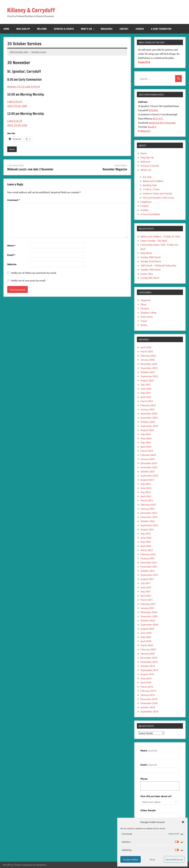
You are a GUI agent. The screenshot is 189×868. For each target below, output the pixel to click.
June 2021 (146, 587)
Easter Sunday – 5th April (154, 240)
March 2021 (147, 600)
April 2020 (146, 641)
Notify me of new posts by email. (28, 280)
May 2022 (146, 542)
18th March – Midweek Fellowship (158, 265)
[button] (183, 822)
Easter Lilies (147, 274)
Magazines (107, 29)
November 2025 (149, 368)
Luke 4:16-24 (32, 86)
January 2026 (148, 360)
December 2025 (149, 364)
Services (145, 308)
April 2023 (146, 496)
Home (6, 29)
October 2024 (148, 422)
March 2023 (147, 500)
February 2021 (148, 604)
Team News (147, 317)
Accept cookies (131, 859)
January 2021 (148, 608)
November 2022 (149, 517)
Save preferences (174, 859)
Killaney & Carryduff (32, 10)
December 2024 (149, 413)
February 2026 (148, 355)
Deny (152, 859)
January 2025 (148, 409)
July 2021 (146, 583)
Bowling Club (150, 185)
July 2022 (146, 533)
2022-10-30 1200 (17, 125)
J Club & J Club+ (151, 189)
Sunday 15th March (151, 269)
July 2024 (146, 434)
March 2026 (147, 351)
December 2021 (149, 562)
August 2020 (147, 629)
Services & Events (64, 29)
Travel (144, 321)
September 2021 (149, 575)
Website (12, 264)
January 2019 (148, 695)
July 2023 (146, 484)
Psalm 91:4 (144, 62)
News (12, 149)
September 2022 (149, 525)
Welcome (42, 29)
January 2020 (148, 653)
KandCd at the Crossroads (162, 123)
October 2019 (148, 666)
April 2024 (146, 446)
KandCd (152, 127)
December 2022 (149, 513)
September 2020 (149, 624)
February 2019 (148, 691)
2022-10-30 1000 (17, 106)
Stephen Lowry (39, 52)
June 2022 (146, 538)
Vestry (144, 325)
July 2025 (146, 384)
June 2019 (146, 678)
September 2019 (149, 670)
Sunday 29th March (151, 257)
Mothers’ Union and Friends (157, 193)
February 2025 (148, 405)
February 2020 (148, 649)
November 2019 (149, 662)
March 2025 (147, 401)
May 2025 (146, 393)
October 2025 (148, 372)
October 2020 (148, 620)
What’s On (88, 29)
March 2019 (147, 687)
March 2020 (147, 645)
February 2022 (148, 554)
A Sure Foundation (161, 29)
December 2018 (149, 699)
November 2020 (149, 616)
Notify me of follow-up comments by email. (34, 273)
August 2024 (147, 430)
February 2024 (148, 455)
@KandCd (145, 131)
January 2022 (148, 558)
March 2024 (147, 451)
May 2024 (146, 442)
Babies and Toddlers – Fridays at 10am (160, 236)
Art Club (147, 177)
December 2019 (149, 658)
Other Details (148, 810)
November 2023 (149, 467)
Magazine (146, 300)
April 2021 (146, 595)
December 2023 (149, 463)
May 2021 (146, 591)
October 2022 (148, 521)
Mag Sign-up (23, 29)
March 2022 (147, 550)
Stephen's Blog (148, 312)
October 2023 (148, 471)
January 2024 (148, 459)
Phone (144, 779)
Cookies (140, 29)
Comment (14, 200)
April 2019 (146, 682)
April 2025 (146, 397)
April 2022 (146, 546)
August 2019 (147, 674)
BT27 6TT (158, 118)
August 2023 (147, 480)
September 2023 (149, 475)
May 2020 (146, 637)
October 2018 (148, 707)
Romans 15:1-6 (16, 86)
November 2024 (149, 418)
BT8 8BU (153, 110)
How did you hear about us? (156, 796)
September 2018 (149, 711)
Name (11, 245)
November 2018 (149, 703)
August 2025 (147, 380)
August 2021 (147, 579)
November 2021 (149, 566)
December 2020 (149, 612)
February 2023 (148, 504)
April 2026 (146, 347)
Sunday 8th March (150, 278)
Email (11, 255)
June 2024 (146, 438)
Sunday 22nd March (151, 261)
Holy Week (146, 253)
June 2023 (146, 488)
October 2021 (148, 571)
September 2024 (149, 426)
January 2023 (148, 509)
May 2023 (146, 492)
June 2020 (146, 633)
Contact (124, 29)
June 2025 (146, 389)
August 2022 (147, 529)
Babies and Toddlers (153, 181)
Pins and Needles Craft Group (158, 197)
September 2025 (149, 376)
